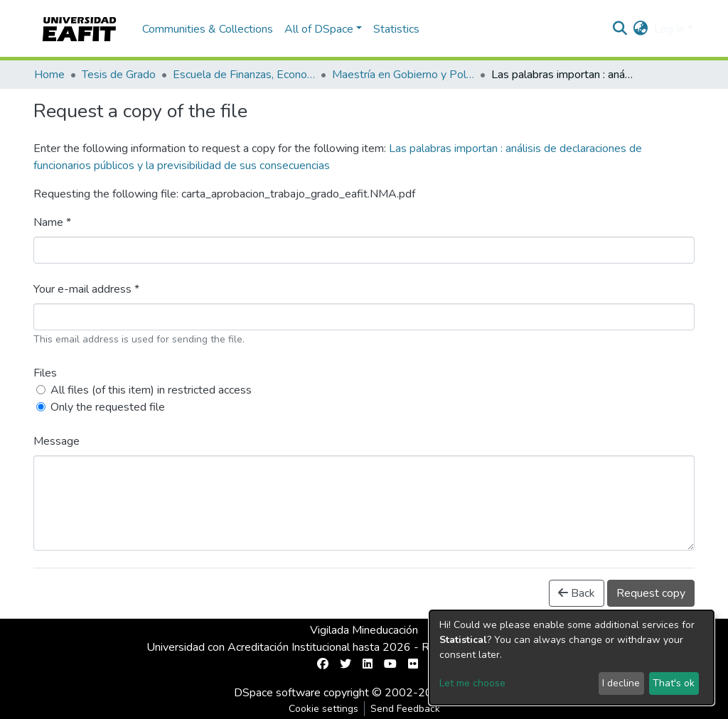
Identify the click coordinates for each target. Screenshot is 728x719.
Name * (52, 222)
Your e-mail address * (86, 289)
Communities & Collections (208, 29)
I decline (621, 683)
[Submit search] (620, 29)
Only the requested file (108, 407)
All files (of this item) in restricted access (151, 390)
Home (49, 75)
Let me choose (472, 683)
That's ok (674, 683)
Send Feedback (405, 709)
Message (57, 441)
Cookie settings (323, 709)
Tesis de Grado (119, 75)
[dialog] (572, 658)
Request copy (651, 593)
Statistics (396, 29)
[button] (641, 29)
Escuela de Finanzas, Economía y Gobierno (244, 75)
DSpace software (277, 693)
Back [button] (577, 593)
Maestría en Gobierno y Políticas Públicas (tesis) (403, 75)
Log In (669, 29)
